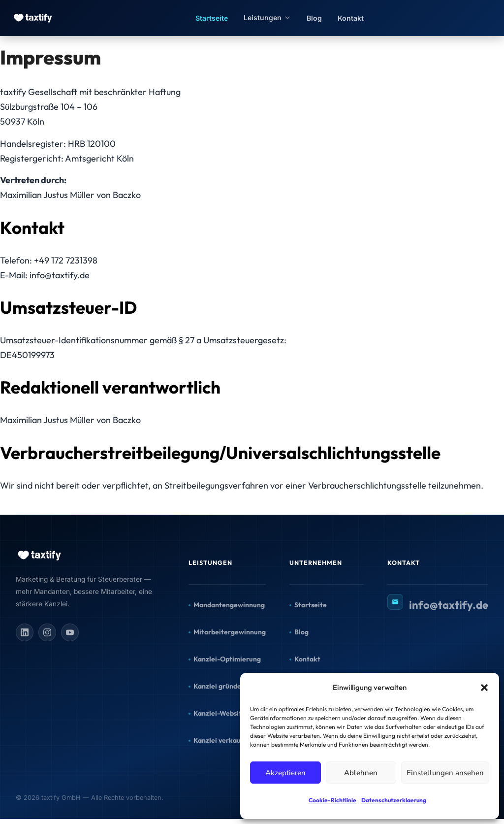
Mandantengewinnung (229, 605)
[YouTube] (70, 632)
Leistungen (267, 17)
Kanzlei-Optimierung (227, 659)
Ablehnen (361, 773)
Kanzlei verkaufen (222, 740)
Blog (314, 18)
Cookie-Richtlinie (332, 800)
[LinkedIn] (25, 632)
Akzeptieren (285, 773)
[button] (484, 688)
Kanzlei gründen (219, 686)
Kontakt (351, 18)
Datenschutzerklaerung (394, 800)
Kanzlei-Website (220, 713)
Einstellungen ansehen (445, 773)
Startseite (212, 18)
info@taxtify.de (449, 605)
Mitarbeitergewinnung (230, 632)
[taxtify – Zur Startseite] (33, 18)
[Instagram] (47, 632)
